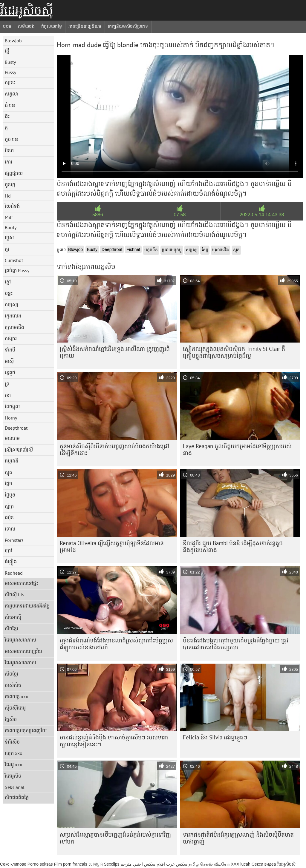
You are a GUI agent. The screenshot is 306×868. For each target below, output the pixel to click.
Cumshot (14, 260)
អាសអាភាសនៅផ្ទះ (22, 583)
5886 (98, 215)
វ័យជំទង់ (12, 206)
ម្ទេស (9, 238)
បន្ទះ (9, 293)
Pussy (10, 72)
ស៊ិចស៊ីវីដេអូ (15, 708)
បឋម (7, 26)
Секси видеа (264, 864)
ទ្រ (7, 384)
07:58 (180, 215)
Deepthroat (16, 428)
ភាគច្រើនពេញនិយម (85, 26)
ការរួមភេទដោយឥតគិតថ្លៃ (27, 606)
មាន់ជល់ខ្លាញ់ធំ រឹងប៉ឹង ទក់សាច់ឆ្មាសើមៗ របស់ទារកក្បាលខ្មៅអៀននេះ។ (114, 741)
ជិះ (7, 116)
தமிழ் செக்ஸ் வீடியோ (209, 864)
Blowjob (13, 41)
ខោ (8, 395)
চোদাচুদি (96, 864)
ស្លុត (9, 472)
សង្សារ (11, 338)
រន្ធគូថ (10, 372)
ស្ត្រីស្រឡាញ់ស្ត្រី (19, 449)
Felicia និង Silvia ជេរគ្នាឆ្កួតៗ (215, 737)
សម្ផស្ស (12, 304)
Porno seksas (40, 864)
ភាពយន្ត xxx (16, 696)
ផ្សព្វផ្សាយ (14, 173)
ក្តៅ (8, 282)
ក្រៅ (9, 550)
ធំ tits (10, 105)
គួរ (7, 249)
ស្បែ (205, 250)
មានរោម (12, 438)
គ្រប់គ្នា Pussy (17, 270)
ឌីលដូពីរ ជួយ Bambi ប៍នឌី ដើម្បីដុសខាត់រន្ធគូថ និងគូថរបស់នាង (233, 546)
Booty (11, 227)
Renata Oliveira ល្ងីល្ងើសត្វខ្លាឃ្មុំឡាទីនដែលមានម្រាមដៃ (112, 546)
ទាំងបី (10, 350)
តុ (6, 128)
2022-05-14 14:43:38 (262, 215)
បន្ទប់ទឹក (151, 250)
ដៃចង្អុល (12, 406)
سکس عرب (177, 864)
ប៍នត (9, 150)
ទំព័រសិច (12, 742)
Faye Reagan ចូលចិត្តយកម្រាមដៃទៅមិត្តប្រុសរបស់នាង (237, 450)
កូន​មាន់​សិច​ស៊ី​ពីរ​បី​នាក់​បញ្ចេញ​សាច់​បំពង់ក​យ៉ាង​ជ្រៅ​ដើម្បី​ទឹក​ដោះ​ (114, 450)
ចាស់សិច (13, 685)
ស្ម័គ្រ (9, 506)
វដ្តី (7, 51)
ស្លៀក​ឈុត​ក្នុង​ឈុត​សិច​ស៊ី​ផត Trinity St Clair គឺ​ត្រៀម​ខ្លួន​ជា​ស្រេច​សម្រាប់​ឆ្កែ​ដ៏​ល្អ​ (234, 352)
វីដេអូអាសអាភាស (20, 640)
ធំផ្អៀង (11, 562)
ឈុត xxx (13, 753)
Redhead (14, 573)
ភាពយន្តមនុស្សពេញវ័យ (26, 730)
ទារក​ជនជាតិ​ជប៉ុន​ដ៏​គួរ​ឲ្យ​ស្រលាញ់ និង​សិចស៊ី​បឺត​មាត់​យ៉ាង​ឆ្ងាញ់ (238, 838)
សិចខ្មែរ (12, 628)
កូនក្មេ (10, 184)
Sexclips (111, 864)
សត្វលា (12, 94)
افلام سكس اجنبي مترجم (143, 864)
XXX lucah (240, 864)
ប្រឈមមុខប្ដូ (172, 250)
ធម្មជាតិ (12, 461)
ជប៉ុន (9, 517)
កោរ (9, 162)
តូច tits (12, 139)
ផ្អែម (9, 483)
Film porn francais (70, 864)
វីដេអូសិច (13, 776)
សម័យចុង (26, 26)
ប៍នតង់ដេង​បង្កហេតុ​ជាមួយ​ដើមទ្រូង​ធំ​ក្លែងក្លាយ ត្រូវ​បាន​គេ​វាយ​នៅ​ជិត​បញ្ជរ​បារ (236, 644)
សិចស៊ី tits (14, 594)
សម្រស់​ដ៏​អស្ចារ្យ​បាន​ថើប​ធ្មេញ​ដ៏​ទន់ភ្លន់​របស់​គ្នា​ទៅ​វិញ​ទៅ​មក (115, 838)
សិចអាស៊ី (13, 617)
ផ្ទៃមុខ (10, 495)
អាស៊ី (9, 361)
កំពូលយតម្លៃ (52, 26)
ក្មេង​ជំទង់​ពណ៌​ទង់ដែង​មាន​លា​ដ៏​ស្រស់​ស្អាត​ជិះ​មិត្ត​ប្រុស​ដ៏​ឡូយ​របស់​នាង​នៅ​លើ (116, 644)
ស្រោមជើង (14, 327)
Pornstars (14, 540)
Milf (9, 217)
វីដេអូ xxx (13, 764)
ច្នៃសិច (11, 719)
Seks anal (15, 787)
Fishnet (133, 249)
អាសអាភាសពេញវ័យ (23, 651)
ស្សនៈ (10, 82)
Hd (8, 196)
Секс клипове (13, 864)
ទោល (10, 529)
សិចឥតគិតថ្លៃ (17, 797)
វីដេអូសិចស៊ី (26, 10)
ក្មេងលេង (13, 316)
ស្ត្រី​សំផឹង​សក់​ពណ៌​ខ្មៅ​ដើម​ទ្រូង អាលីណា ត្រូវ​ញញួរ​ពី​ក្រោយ (115, 352)
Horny (11, 418)
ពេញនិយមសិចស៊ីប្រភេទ (128, 26)
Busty (10, 62)
